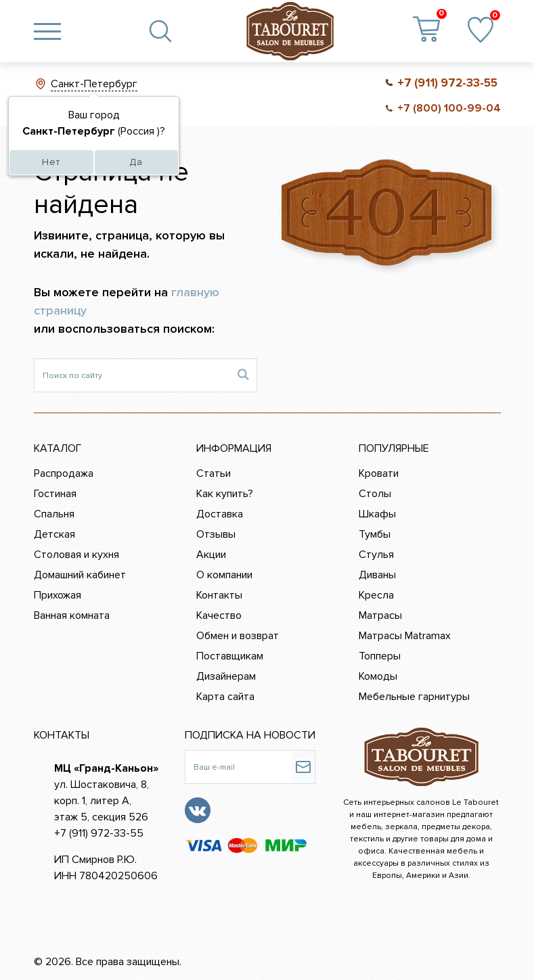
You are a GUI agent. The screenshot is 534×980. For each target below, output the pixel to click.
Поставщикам (230, 656)
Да (136, 162)
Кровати (379, 473)
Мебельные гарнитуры (414, 697)
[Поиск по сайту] (132, 375)
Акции (211, 555)
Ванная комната (72, 615)
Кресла (376, 595)
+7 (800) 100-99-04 (449, 108)
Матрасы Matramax (405, 636)
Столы (375, 494)
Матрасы (380, 615)
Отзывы (216, 534)
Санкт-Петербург (94, 84)
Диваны (377, 575)
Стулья (376, 555)
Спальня (54, 514)
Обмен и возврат (238, 636)
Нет (51, 162)
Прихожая (58, 595)
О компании (224, 575)
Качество (219, 615)
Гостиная (55, 494)
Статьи (214, 473)
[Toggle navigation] (47, 31)
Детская (54, 534)
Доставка (220, 514)
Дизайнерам (226, 676)
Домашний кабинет (80, 575)
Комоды (378, 676)
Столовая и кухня (76, 555)
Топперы (380, 656)
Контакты (219, 595)
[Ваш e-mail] (239, 767)
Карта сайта (225, 697)
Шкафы (377, 514)
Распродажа (64, 473)
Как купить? (225, 494)
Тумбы (375, 534)
